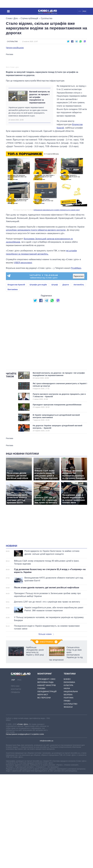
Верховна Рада (45, 739)
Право (67, 757)
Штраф (55, 341)
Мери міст (43, 751)
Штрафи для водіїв (38, 341)
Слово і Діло (12, 18)
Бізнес (67, 736)
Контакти (16, 746)
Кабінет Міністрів (46, 742)
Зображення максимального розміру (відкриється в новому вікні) (57, 267)
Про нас (15, 743)
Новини (12, 602)
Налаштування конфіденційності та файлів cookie (25, 791)
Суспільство (47, 18)
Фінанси (68, 763)
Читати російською (15, 48)
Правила (15, 749)
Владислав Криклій (16, 341)
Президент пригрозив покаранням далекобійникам (57, 462)
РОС (85, 11)
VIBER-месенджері (23, 319)
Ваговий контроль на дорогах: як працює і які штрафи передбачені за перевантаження (39, 154)
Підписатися (79, 333)
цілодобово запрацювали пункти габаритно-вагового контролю (36, 287)
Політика (69, 754)
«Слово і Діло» (23, 781)
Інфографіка (46, 698)
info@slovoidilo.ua (46, 797)
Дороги (66, 341)
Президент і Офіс (46, 736)
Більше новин (46, 691)
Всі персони (44, 754)
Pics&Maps (76, 325)
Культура (68, 742)
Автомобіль (79, 341)
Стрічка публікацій (29, 18)
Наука (67, 745)
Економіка (69, 739)
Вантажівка (13, 346)
